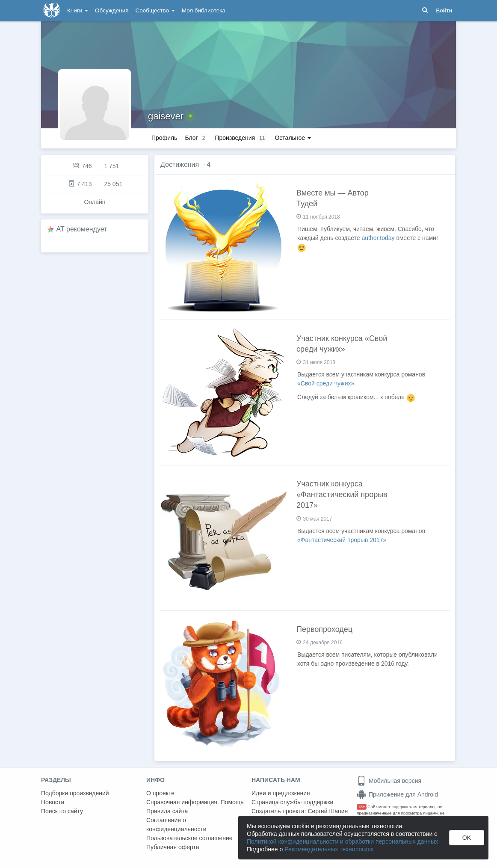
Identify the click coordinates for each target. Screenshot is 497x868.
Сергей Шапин (328, 811)
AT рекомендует (82, 229)
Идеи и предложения (281, 793)
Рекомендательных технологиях (329, 849)
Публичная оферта (173, 847)
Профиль (164, 138)
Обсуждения (112, 10)
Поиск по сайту (62, 811)
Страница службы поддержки (292, 802)
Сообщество (155, 10)
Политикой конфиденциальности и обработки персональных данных (342, 841)
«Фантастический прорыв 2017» (342, 540)
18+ (362, 807)
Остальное (293, 138)
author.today (378, 238)
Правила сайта (167, 811)
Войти (444, 10)
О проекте (160, 793)
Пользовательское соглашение (189, 838)
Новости (53, 802)
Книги (78, 10)
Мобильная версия (389, 781)
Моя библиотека (204, 10)
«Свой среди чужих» (326, 383)
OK (467, 838)
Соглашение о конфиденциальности (176, 825)
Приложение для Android (397, 794)
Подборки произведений (75, 793)
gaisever (166, 116)
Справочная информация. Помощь (195, 802)
